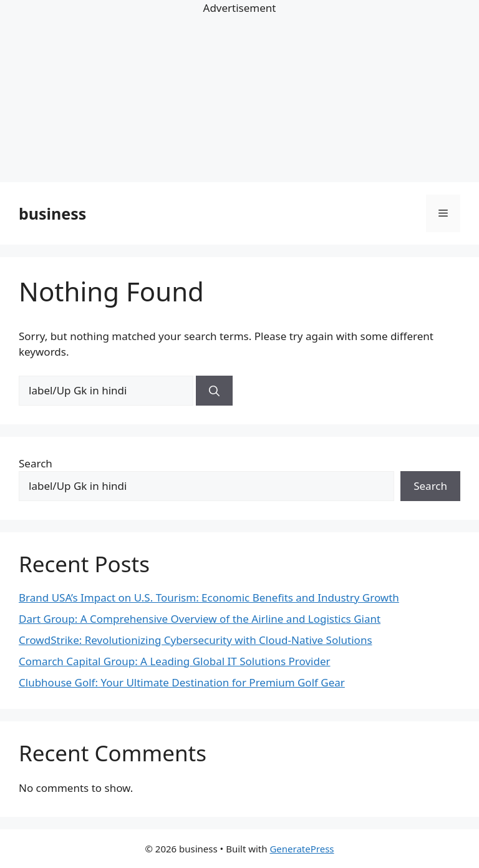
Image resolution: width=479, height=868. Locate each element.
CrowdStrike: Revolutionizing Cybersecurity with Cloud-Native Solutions (196, 640)
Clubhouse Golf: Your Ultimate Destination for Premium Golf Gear (182, 682)
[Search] (214, 391)
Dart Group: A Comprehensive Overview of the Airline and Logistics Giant (200, 619)
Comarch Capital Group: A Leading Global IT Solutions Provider (175, 661)
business (52, 213)
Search (36, 463)
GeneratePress (302, 849)
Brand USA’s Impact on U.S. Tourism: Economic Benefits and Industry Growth (209, 597)
